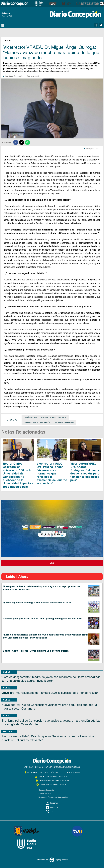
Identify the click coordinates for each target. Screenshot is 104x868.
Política (7, 731)
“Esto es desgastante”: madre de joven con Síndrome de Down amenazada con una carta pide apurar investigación (46, 636)
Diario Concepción (16, 76)
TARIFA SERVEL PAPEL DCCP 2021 (54, 784)
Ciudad (7, 672)
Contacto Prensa (45, 794)
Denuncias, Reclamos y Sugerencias (53, 797)
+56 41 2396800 (74, 772)
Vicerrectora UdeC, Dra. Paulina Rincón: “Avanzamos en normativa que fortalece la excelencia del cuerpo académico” (52, 473)
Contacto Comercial (46, 790)
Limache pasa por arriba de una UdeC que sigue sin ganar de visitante (42, 619)
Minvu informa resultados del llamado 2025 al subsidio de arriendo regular (50, 693)
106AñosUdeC (30, 417)
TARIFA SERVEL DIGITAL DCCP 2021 (54, 780)
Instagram (52, 803)
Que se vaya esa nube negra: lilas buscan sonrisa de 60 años (37, 603)
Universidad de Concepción (37, 423)
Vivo (52, 563)
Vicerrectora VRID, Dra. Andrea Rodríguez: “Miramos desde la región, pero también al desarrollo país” (85, 472)
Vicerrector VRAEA (65, 423)
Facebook (52, 807)
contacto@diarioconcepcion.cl (54, 776)
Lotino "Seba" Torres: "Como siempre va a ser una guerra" (36, 651)
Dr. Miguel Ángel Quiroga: (54, 417)
